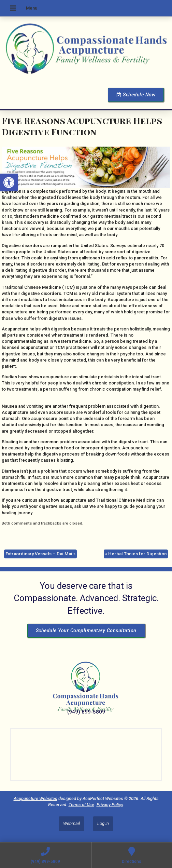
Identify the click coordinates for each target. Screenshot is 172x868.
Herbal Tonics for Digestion (136, 554)
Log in (103, 823)
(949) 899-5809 (86, 712)
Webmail (71, 823)
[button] (9, 182)
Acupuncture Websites (35, 798)
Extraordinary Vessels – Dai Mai (40, 554)
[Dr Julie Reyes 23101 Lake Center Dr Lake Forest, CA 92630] (86, 755)
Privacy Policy (110, 805)
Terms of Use (81, 805)
